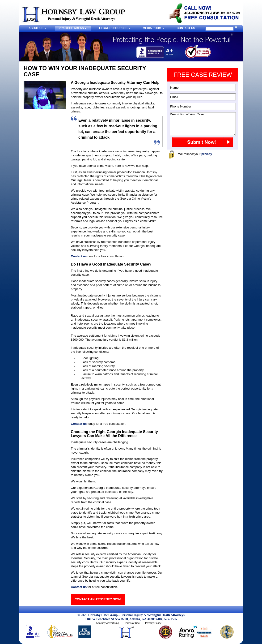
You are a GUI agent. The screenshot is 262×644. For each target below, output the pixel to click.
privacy (207, 154)
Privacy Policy (153, 623)
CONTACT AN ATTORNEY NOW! (98, 599)
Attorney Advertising (107, 623)
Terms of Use (132, 623)
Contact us (79, 256)
